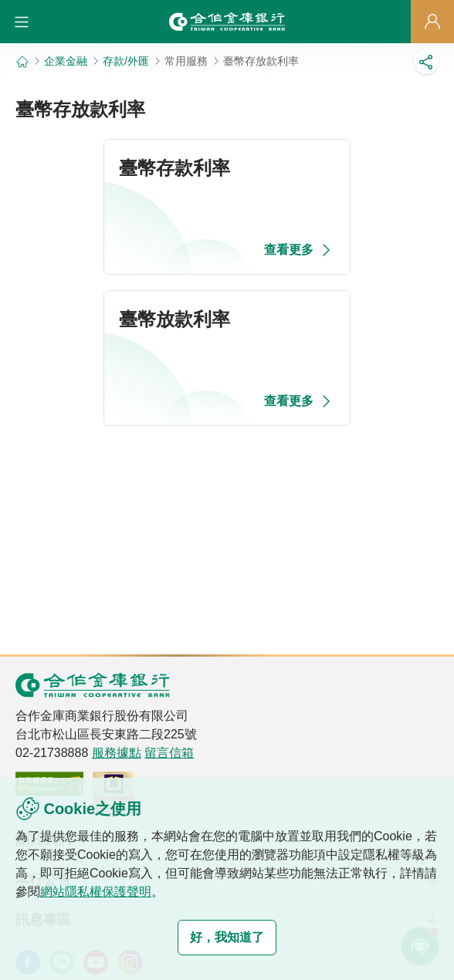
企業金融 (66, 61)
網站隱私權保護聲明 (96, 892)
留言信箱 (169, 753)
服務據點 (117, 753)
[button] (22, 22)
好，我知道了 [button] (227, 937)
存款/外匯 (126, 61)
